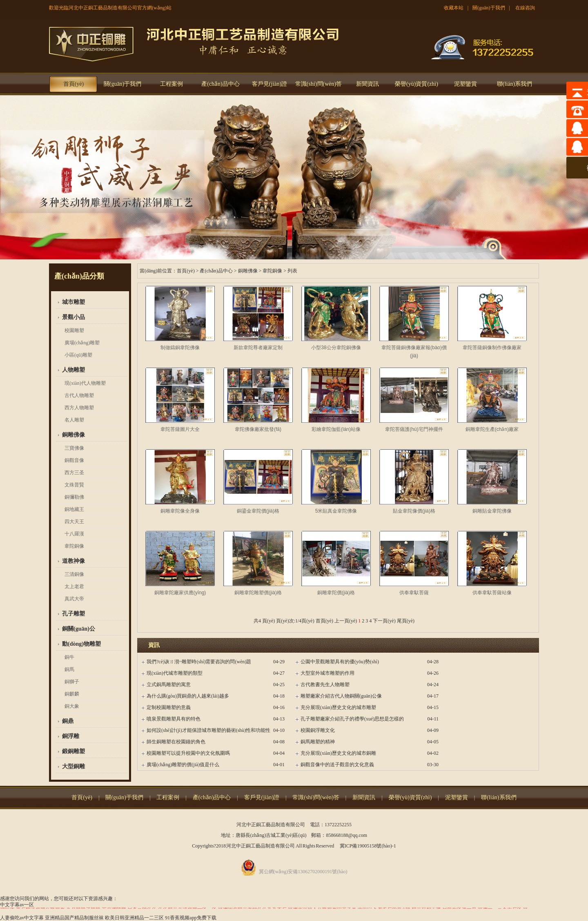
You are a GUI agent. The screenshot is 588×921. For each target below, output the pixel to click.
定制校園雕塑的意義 (169, 707)
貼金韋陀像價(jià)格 (414, 511)
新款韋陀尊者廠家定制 (258, 348)
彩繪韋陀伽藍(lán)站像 (336, 429)
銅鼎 (68, 721)
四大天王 (74, 522)
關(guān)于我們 (489, 8)
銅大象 (72, 706)
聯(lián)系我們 (514, 84)
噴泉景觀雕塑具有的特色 (174, 719)
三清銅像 (74, 574)
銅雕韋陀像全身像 (180, 511)
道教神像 (73, 561)
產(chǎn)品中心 (220, 84)
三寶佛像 (74, 448)
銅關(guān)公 (79, 629)
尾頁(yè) (406, 621)
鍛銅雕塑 (73, 751)
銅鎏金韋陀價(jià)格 (258, 511)
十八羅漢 (74, 534)
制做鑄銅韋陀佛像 (180, 348)
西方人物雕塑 (79, 408)
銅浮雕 (71, 736)
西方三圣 (74, 473)
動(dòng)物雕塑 (81, 644)
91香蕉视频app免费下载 (190, 918)
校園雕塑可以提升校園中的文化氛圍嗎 (188, 753)
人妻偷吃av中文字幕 (22, 918)
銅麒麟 (72, 694)
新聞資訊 (367, 84)
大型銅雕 (73, 766)
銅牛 (69, 657)
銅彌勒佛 (74, 497)
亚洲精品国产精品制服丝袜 (74, 918)
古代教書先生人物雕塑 (325, 685)
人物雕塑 (73, 370)
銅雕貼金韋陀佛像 (492, 511)
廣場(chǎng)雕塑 (82, 343)
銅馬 (69, 669)
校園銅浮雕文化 (318, 730)
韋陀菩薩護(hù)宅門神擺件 (414, 429)
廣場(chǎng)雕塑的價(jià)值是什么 (183, 765)
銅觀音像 (74, 460)
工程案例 (171, 84)
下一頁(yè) (384, 621)
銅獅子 (72, 682)
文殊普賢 (74, 485)
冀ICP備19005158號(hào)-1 (368, 846)
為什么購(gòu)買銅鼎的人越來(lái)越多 (188, 696)
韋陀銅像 (74, 546)
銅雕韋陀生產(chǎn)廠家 (492, 429)
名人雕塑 (74, 420)
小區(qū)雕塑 (78, 355)
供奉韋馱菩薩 (414, 593)
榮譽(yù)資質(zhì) (416, 84)
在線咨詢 (525, 8)
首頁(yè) (74, 84)
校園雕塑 (74, 330)
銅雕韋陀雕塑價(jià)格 (258, 593)
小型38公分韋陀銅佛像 (336, 348)
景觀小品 (73, 317)
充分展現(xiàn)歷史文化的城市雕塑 (338, 707)
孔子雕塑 (73, 614)
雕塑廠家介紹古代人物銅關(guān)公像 (341, 696)
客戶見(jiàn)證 (269, 84)
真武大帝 (74, 599)
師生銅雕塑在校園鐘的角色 (176, 742)
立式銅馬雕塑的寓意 (169, 685)
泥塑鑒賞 (465, 84)
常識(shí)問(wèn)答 (318, 84)
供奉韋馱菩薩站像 (492, 593)
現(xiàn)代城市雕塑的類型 (175, 673)
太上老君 (74, 586)
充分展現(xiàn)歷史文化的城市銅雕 (338, 753)
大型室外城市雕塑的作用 (327, 673)
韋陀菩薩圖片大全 (180, 429)
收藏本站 (454, 8)
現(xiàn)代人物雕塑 (85, 383)
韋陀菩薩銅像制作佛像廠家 (492, 348)
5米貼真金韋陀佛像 (336, 511)
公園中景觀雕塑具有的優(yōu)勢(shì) (340, 662)
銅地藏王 (74, 509)
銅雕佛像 (73, 435)
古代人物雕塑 (79, 395)
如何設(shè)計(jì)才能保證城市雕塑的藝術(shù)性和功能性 (208, 730)
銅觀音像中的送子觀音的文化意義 (337, 765)
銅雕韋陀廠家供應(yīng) (180, 593)
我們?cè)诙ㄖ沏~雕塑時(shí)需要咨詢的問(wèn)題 (199, 662)
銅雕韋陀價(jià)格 (336, 593)
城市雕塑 (73, 302)
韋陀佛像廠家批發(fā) (258, 429)
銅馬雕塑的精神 (318, 742)
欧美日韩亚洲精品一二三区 (134, 918)
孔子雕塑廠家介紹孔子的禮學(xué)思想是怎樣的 (352, 719)
